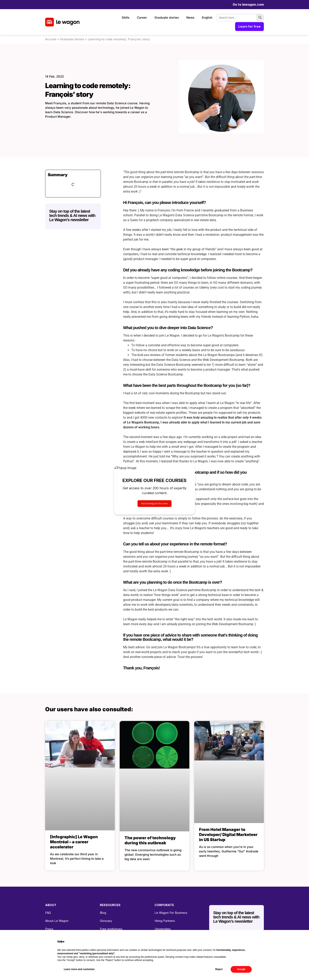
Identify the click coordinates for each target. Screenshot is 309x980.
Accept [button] (241, 969)
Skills (126, 18)
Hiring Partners (165, 921)
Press (49, 929)
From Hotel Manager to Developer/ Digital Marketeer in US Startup (228, 835)
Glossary (106, 921)
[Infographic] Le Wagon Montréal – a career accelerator (74, 842)
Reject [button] (219, 969)
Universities (163, 929)
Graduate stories (167, 18)
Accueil (51, 39)
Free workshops (111, 929)
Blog (103, 913)
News (190, 18)
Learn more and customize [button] (79, 969)
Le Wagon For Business (171, 913)
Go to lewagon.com (248, 4)
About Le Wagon (57, 921)
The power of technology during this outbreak (150, 840)
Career (142, 18)
